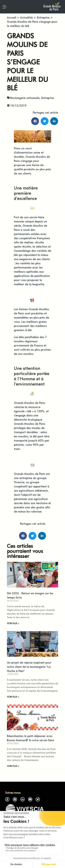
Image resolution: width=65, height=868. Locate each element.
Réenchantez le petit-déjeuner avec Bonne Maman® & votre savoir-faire (31, 738)
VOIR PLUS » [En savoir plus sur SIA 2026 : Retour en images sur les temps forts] (13, 623)
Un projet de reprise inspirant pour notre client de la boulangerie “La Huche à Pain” (29, 667)
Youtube (30, 799)
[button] (35, 121)
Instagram (15, 799)
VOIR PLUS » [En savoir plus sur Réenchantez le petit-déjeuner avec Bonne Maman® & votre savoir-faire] (13, 766)
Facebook (7, 799)
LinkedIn (23, 799)
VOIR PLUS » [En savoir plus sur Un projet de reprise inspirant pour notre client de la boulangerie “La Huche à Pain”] (13, 697)
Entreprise (43, 17)
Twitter (38, 799)
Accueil (12, 17)
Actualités (27, 17)
